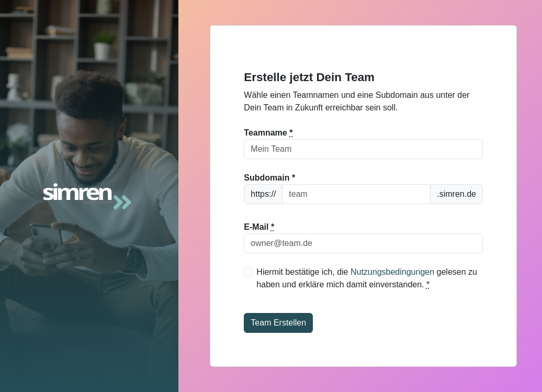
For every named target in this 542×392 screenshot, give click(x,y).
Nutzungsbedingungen (392, 272)
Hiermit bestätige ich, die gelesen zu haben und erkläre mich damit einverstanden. (367, 278)
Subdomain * (269, 178)
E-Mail (259, 227)
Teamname (268, 133)
